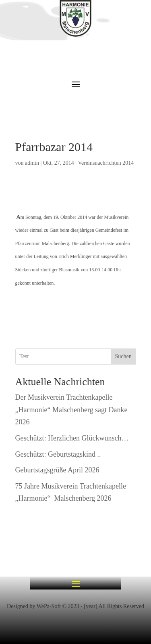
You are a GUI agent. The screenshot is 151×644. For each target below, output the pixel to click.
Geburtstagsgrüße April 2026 (57, 470)
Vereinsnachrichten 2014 (106, 163)
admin (32, 163)
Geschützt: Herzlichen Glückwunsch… (72, 438)
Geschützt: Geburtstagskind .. (58, 454)
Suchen (123, 356)
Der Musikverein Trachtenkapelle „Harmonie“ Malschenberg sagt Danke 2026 (71, 410)
